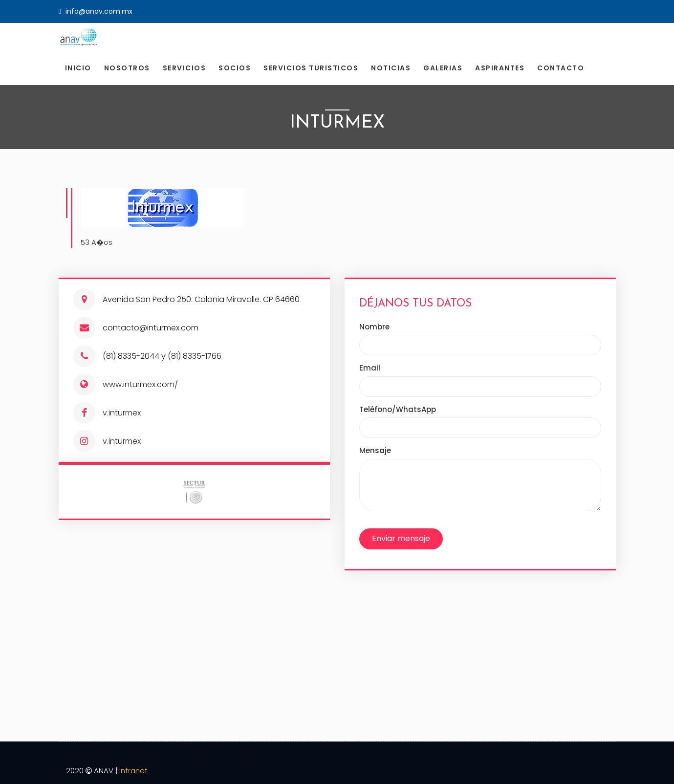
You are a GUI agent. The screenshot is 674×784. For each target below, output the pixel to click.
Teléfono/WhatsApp (398, 409)
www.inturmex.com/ (140, 384)
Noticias (391, 68)
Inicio (78, 68)
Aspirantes (500, 68)
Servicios (185, 68)
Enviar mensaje (401, 538)
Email (370, 368)
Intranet (133, 771)
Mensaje (375, 450)
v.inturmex (122, 413)
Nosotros (127, 68)
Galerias (443, 68)
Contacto (561, 68)
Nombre (374, 327)
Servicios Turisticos (311, 68)
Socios (235, 68)
